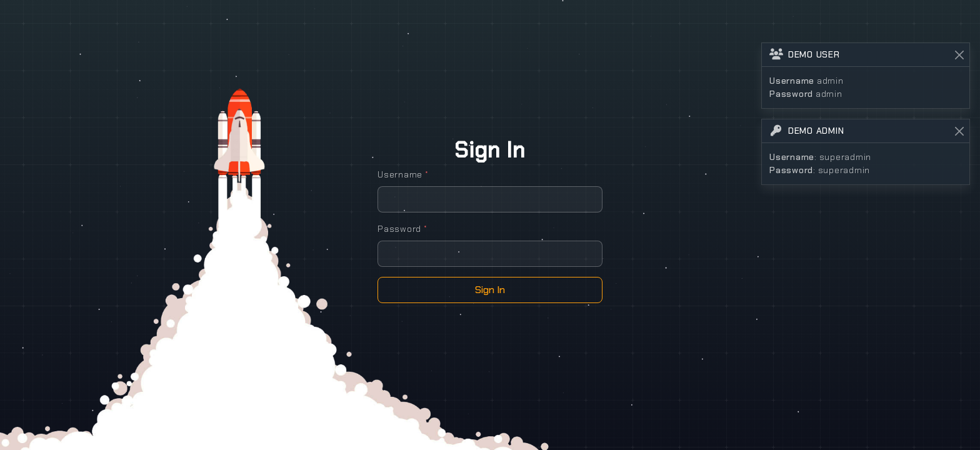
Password (402, 229)
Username (403, 174)
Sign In (490, 290)
